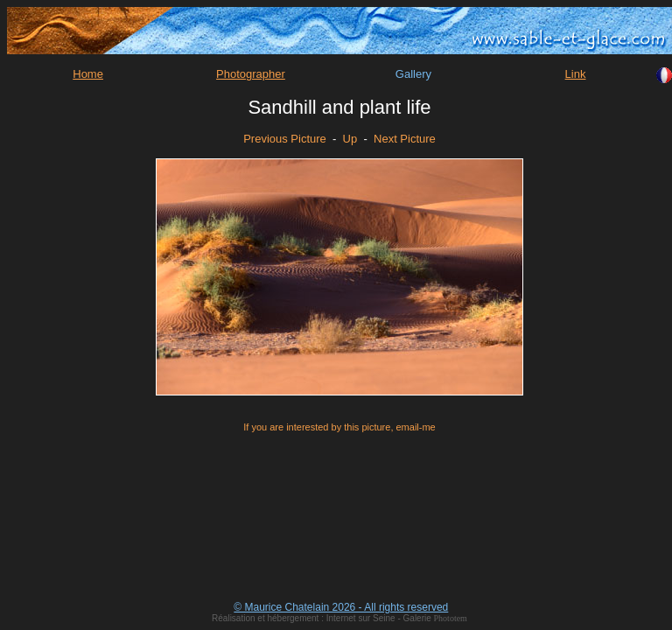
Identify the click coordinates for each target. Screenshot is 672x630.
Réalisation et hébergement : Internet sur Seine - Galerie (322, 618)
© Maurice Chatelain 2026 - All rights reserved (341, 607)
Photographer (251, 74)
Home (88, 74)
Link (576, 74)
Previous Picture (285, 139)
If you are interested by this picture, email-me (339, 427)
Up (350, 139)
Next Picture (405, 139)
